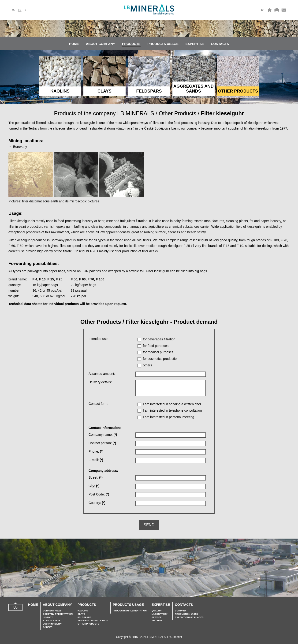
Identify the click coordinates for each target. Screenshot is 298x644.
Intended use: (99, 339)
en (20, 10)
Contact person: (102, 443)
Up (15, 607)
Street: (96, 477)
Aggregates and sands (93, 620)
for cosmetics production (161, 359)
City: (94, 486)
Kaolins (83, 611)
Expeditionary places (189, 617)
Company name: (103, 435)
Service (157, 617)
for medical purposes (158, 352)
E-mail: (96, 460)
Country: (97, 503)
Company (181, 611)
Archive (157, 620)
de (26, 10)
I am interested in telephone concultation (172, 410)
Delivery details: (100, 382)
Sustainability (52, 624)
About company (101, 44)
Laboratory (160, 614)
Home (74, 44)
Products (131, 44)
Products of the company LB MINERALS (104, 113)
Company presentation (58, 614)
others (147, 365)
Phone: (96, 451)
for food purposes (156, 346)
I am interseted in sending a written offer (172, 404)
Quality (157, 611)
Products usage (163, 44)
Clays (81, 614)
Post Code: (99, 494)
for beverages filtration (159, 339)
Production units (186, 614)
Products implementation (130, 611)
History (48, 617)
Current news (52, 611)
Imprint (178, 637)
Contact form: (98, 404)
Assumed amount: (102, 374)
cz (14, 10)
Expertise (195, 44)
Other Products (178, 113)
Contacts (220, 44)
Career (48, 627)
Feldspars (84, 617)
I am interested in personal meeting (169, 417)
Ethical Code (51, 620)
